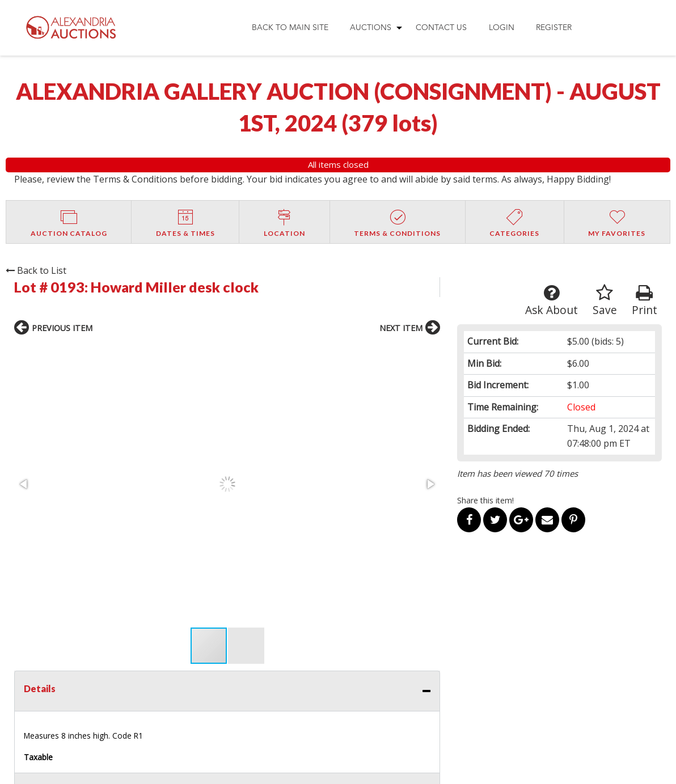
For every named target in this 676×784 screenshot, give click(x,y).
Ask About (552, 301)
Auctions (371, 27)
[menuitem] (290, 28)
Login (502, 27)
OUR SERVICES (320, 637)
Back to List (36, 270)
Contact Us (441, 27)
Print (645, 301)
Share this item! (485, 500)
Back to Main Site (290, 27)
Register (554, 27)
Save (605, 301)
